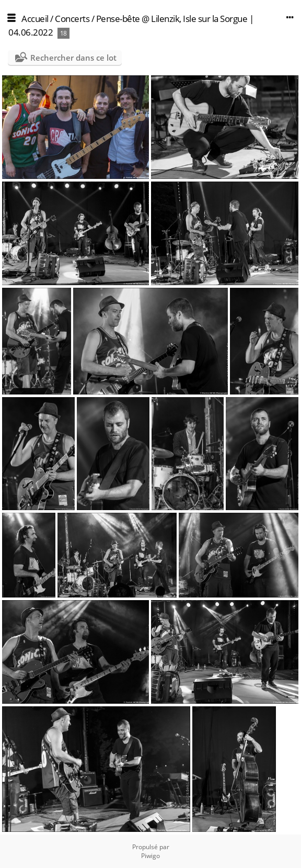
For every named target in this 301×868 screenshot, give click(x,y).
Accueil (35, 19)
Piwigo (150, 856)
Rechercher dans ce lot (73, 58)
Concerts (72, 19)
